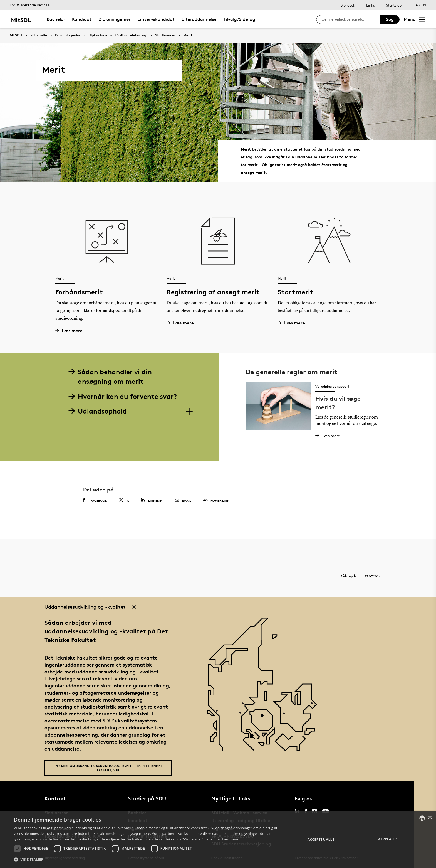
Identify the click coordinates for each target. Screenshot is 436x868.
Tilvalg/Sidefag (239, 19)
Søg (390, 19)
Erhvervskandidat (156, 19)
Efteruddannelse (199, 19)
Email (183, 501)
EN (424, 5)
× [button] (430, 818)
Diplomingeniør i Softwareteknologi (118, 35)
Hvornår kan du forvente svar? (123, 396)
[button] (146, 860)
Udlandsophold (98, 411)
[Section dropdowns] (189, 411)
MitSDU (16, 35)
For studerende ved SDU (31, 5)
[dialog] (218, 840)
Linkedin (152, 500)
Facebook (95, 500)
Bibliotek (348, 5)
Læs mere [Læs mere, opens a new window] (230, 839)
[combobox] (422, 818)
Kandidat (82, 19)
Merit (188, 35)
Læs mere (71, 331)
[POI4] (264, 718)
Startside (394, 5)
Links (371, 5)
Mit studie (39, 35)
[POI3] (254, 738)
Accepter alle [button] (321, 839)
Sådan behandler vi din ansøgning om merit (110, 377)
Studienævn (165, 35)
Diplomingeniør (114, 19)
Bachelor (56, 19)
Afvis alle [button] (388, 839)
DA (415, 5)
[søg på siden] (350, 19)
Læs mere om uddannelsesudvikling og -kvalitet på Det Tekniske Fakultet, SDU (108, 768)
